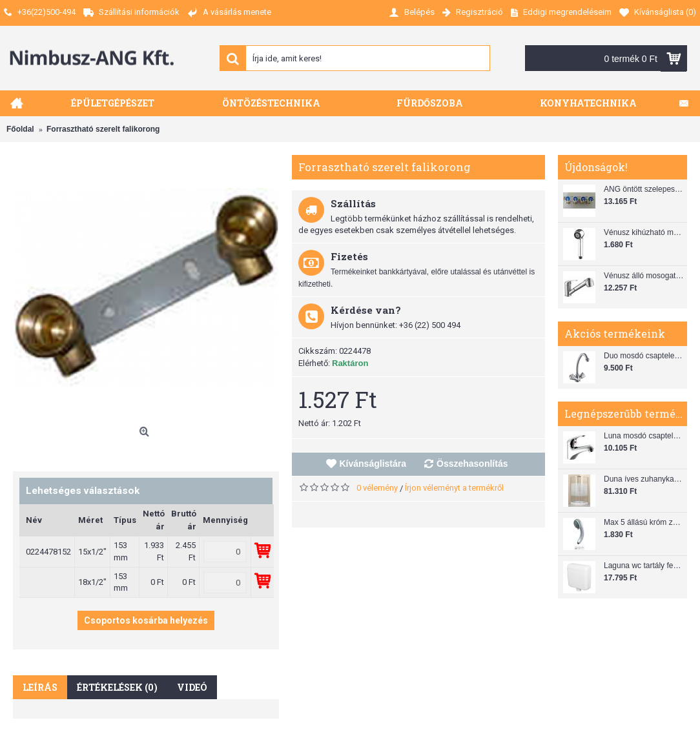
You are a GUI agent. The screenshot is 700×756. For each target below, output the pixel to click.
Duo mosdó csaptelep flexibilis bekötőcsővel (644, 356)
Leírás (40, 687)
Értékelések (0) (117, 687)
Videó (192, 687)
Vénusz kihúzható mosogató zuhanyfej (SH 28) (644, 232)
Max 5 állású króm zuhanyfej (644, 522)
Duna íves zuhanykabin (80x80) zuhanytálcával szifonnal (644, 479)
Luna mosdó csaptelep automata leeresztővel (644, 436)
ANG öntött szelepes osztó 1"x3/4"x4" (644, 189)
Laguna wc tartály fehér (644, 566)
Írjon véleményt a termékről (454, 488)
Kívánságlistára (373, 464)
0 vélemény (377, 488)
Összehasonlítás (472, 464)
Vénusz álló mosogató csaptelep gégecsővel (644, 276)
